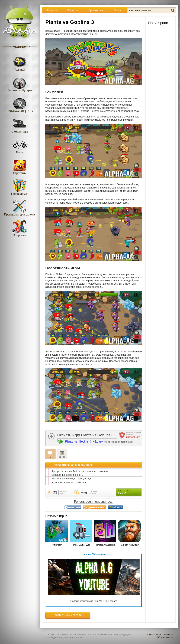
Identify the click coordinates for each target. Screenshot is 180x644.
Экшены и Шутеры (20, 83)
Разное (118, 10)
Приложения (96, 10)
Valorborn (57, 545)
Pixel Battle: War (82, 545)
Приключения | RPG (20, 104)
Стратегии (20, 166)
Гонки (20, 145)
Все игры (73, 10)
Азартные (20, 228)
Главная (52, 10)
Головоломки (20, 187)
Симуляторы (20, 125)
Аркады (20, 63)
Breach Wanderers (106, 545)
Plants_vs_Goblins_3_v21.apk (84, 442)
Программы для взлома (20, 208)
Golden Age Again (130, 545)
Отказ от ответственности (160, 635)
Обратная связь (165, 637)
